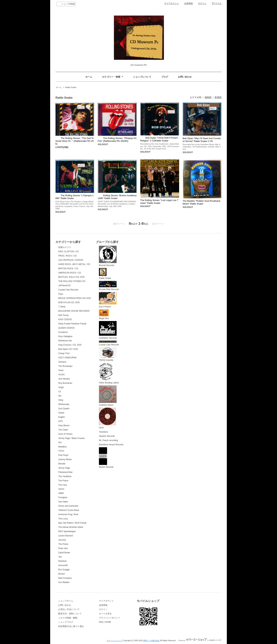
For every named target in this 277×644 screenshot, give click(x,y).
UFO (61, 421)
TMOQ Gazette (108, 354)
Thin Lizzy (63, 519)
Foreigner (63, 497)
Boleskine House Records (111, 445)
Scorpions (63, 332)
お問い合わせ (185, 77)
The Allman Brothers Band (71, 527)
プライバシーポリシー (110, 618)
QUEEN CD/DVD (66, 328)
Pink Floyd (63, 455)
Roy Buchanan (65, 383)
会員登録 (188, 3)
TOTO (61, 451)
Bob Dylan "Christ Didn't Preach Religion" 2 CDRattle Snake (159, 139)
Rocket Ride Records (109, 286)
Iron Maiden (64, 582)
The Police (63, 481)
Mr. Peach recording (108, 440)
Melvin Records (106, 458)
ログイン (202, 3)
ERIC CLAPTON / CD (69, 252)
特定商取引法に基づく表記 (71, 626)
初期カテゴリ (65, 247)
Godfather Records (108, 330)
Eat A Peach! (108, 300)
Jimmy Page (64, 468)
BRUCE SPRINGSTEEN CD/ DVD (75, 298)
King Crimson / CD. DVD (70, 345)
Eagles (62, 417)
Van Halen (63, 502)
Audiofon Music (108, 396)
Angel (61, 387)
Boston (62, 574)
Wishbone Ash (65, 341)
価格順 (208, 97)
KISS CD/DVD (65, 319)
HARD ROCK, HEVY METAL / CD (74, 264)
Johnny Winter (65, 459)
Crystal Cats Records (68, 290)
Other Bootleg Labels (109, 373)
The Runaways (65, 366)
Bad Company (65, 578)
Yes (60, 557)
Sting (61, 400)
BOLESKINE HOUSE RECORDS (74, 311)
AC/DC (62, 375)
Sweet (61, 413)
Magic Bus (104, 315)
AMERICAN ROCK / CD (70, 273)
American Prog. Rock (68, 514)
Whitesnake (64, 404)
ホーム (89, 77)
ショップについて (142, 77)
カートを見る (105, 614)
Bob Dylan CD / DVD (68, 349)
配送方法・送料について (70, 614)
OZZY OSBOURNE (67, 358)
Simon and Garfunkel (68, 506)
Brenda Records (108, 256)
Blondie (62, 464)
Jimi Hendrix (64, 379)
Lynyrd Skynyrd (66, 536)
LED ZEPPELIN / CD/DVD (71, 260)
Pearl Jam (63, 548)
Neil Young (63, 315)
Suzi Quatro (64, 409)
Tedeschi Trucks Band (69, 510)
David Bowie (64, 553)
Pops (61, 294)
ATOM (108, 622)
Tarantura (103, 432)
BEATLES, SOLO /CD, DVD (71, 277)
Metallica (62, 447)
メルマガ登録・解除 (68, 618)
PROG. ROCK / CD (67, 256)
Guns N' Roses (65, 434)
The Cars (63, 485)
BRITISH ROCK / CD (68, 269)
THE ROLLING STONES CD (72, 281)
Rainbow (62, 561)
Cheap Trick (64, 353)
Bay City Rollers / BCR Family (72, 523)
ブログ (165, 77)
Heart (61, 370)
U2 (60, 392)
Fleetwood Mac (65, 472)
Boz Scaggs (64, 570)
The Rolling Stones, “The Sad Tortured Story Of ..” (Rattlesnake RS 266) (75, 141)
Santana (62, 362)
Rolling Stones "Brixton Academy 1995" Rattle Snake (117, 197)
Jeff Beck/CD (64, 285)
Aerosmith (63, 565)
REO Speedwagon (67, 531)
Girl (60, 442)
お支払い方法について (69, 609)
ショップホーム (66, 601)
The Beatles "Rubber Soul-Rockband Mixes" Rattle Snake (201, 202)
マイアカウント (172, 3)
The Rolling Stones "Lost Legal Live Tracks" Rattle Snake (159, 202)
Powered (200, 641)
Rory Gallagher (65, 336)
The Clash (63, 430)
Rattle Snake (71, 87)
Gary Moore (64, 426)
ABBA (61, 493)
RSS (101, 622)
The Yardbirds (65, 476)
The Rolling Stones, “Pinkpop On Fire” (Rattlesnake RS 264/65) (117, 140)
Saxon (61, 489)
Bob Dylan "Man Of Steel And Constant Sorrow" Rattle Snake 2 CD (202, 140)
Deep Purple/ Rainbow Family (72, 324)
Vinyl (107, 418)
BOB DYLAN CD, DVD (69, 302)
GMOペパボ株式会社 (151, 641)
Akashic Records (107, 436)
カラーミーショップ (115, 641)
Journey (62, 540)
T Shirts (62, 307)
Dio (60, 396)
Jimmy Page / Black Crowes (71, 438)
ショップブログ (66, 622)
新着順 (218, 97)
